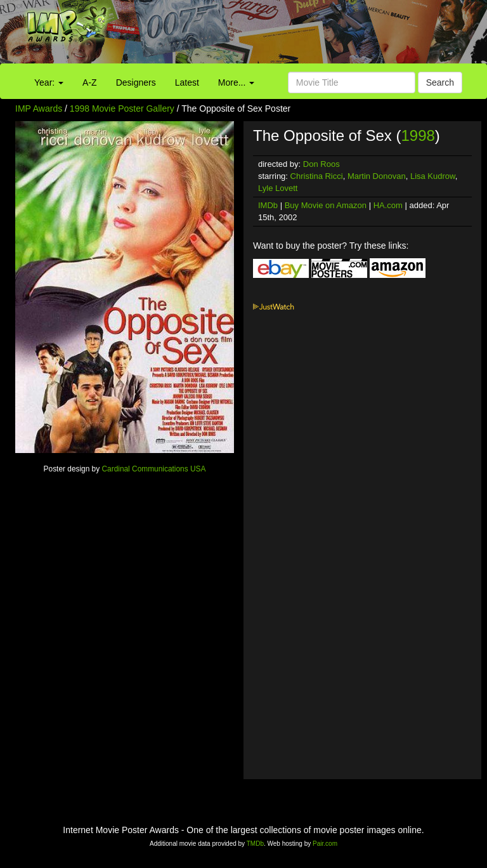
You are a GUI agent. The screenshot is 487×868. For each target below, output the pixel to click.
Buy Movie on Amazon (326, 205)
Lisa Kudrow (433, 176)
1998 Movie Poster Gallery (122, 109)
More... (236, 82)
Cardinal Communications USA (153, 469)
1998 (418, 135)
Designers (136, 82)
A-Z (90, 82)
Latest (187, 82)
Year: (49, 82)
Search (440, 82)
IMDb (268, 205)
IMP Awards (39, 109)
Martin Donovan (377, 176)
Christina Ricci (317, 176)
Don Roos (321, 164)
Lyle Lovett (278, 188)
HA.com (388, 205)
